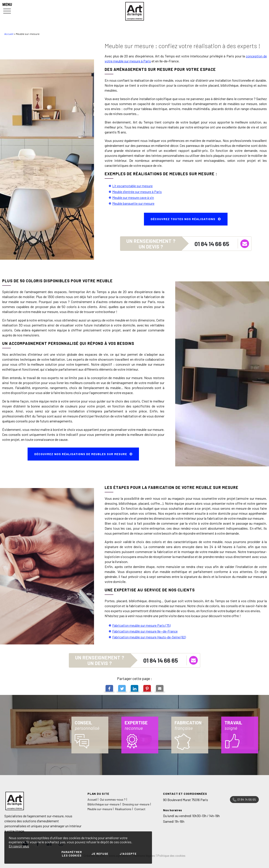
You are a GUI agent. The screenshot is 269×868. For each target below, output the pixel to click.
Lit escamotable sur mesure (132, 186)
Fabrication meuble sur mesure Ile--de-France (145, 631)
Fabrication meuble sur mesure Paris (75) (141, 625)
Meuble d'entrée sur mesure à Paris (137, 192)
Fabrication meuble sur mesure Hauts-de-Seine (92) (149, 637)
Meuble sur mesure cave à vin (133, 197)
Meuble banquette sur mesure (133, 203)
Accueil (9, 34)
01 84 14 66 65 (212, 244)
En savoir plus (19, 846)
